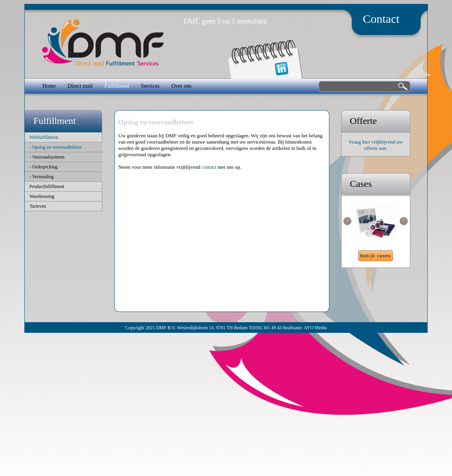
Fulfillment (117, 86)
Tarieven (38, 206)
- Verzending (41, 177)
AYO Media (315, 328)
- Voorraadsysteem (47, 157)
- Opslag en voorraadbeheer (56, 147)
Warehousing (42, 196)
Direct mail (80, 86)
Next (404, 221)
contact (209, 167)
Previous (347, 221)
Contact (381, 19)
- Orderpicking (43, 167)
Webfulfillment (44, 137)
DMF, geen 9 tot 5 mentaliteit (225, 21)
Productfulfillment (47, 186)
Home (49, 86)
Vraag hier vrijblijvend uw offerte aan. (376, 145)
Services (150, 86)
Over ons (181, 86)
